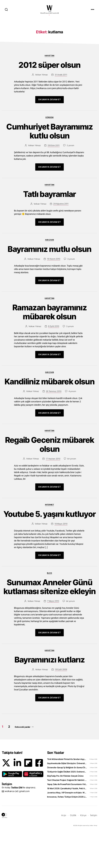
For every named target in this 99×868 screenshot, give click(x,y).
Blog (49, 610)
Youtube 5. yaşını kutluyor (50, 551)
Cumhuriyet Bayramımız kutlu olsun (49, 168)
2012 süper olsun (49, 102)
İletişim (94, 852)
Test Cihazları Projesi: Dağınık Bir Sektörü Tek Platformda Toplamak (67, 817)
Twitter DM (17, 824)
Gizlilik (73, 852)
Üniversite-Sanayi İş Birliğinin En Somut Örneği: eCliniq (67, 804)
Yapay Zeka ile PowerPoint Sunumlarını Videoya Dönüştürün (67, 821)
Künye (83, 852)
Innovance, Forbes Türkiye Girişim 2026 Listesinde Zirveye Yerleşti (67, 834)
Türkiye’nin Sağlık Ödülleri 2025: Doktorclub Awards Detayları (67, 809)
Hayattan (49, 92)
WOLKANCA (50, 8)
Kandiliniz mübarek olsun (49, 419)
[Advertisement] (49, 38)
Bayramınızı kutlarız (50, 697)
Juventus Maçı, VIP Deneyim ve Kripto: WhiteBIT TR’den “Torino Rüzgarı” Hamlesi (67, 830)
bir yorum (72, 496)
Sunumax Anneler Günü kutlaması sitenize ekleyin (49, 624)
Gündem (49, 154)
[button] (12, 811)
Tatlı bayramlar (49, 231)
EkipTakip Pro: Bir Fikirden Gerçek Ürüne (65, 813)
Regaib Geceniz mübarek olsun (49, 481)
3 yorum (71, 296)
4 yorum (72, 428)
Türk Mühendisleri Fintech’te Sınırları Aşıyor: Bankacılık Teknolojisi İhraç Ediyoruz (67, 796)
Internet (49, 542)
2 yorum (70, 182)
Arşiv (64, 852)
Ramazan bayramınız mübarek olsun (49, 349)
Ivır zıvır (49, 277)
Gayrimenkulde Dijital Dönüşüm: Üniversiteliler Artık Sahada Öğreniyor (67, 800)
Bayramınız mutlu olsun (49, 286)
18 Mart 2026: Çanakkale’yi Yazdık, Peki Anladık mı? (67, 825)
